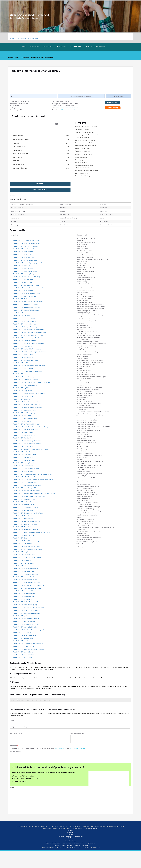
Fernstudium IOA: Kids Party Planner (24, 512)
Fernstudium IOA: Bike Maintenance (24, 303)
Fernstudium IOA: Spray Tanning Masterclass (26, 633)
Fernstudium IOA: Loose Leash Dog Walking (26, 518)
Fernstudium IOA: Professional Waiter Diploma (27, 595)
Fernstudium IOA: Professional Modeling (25, 592)
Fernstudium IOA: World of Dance (23, 667)
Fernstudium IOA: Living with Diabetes (25, 515)
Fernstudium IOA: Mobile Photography (25, 547)
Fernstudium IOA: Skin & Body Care (23, 612)
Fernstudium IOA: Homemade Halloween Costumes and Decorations (33, 484)
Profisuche (13, 39)
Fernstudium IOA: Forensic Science (23, 455)
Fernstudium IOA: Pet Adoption (22, 572)
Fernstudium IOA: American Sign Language (26, 263)
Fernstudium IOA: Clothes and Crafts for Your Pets (28, 340)
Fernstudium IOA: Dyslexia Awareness (24, 403)
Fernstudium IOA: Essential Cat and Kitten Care (27, 412)
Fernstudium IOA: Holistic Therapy (23, 475)
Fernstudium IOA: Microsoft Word (23, 538)
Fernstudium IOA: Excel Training (23, 423)
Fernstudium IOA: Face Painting (23, 429)
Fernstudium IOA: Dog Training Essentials (26, 392)
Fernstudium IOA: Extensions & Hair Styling (26, 426)
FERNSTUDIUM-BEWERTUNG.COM (30, 15)
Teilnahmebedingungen (63, 764)
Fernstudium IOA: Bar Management (24, 294)
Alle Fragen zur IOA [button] (46, 716)
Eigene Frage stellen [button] (32, 716)
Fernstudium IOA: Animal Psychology (24, 277)
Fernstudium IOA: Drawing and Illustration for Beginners (30, 400)
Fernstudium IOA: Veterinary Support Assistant (27, 650)
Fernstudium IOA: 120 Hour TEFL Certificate (26, 243)
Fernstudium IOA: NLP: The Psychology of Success (28, 561)
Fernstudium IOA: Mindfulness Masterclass (26, 541)
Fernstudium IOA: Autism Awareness (24, 283)
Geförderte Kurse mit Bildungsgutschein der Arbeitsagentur (70, 862)
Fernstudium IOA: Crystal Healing (23, 369)
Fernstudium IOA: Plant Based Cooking (25, 584)
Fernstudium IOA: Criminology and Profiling (26, 366)
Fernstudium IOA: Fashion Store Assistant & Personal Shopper (32, 435)
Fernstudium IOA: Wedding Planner (24, 653)
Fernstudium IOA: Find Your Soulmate (24, 443)
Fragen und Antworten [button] (17, 716)
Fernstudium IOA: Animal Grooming (24, 271)
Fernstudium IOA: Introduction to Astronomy (26, 501)
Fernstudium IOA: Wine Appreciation (24, 661)
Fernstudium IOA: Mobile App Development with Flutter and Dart (32, 544)
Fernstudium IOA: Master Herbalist (24, 529)
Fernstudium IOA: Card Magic (22, 320)
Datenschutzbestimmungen (80, 764)
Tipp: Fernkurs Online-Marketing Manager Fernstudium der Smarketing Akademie (71, 860)
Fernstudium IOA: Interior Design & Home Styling (28, 495)
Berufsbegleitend (49, 47)
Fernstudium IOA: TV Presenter (22, 647)
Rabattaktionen (101, 47)
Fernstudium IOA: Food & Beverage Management (28, 449)
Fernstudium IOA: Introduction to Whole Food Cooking (29, 506)
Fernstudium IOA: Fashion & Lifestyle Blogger (27, 432)
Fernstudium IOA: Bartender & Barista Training (27, 297)
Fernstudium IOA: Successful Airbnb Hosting (26, 638)
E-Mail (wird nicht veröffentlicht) (19, 743)
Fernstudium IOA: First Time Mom (23, 446)
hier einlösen (97, 845)
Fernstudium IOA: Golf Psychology (23, 466)
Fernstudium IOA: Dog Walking (22, 395)
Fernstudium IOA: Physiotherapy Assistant (26, 581)
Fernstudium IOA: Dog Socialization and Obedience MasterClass (32, 389)
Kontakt (70, 852)
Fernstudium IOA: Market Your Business (25, 526)
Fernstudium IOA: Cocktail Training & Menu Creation (29, 343)
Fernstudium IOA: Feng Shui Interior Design (26, 438)
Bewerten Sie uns (71, 858)
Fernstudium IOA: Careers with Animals (25, 329)
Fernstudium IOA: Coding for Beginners (25, 346)
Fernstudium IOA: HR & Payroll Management (26, 492)
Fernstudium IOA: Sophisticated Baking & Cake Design (29, 621)
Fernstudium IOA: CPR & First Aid (23, 352)
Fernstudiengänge (35, 47)
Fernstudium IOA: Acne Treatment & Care (25, 251)
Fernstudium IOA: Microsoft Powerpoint (25, 535)
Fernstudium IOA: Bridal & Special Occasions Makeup (29, 306)
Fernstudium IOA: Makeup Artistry (23, 521)
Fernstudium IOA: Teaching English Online (26, 641)
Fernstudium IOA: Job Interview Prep (24, 509)
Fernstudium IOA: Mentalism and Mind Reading (27, 532)
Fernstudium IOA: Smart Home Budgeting (25, 618)
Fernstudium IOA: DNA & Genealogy (24, 383)
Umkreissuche (22, 39)
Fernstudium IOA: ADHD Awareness (24, 254)
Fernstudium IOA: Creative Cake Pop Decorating (28, 355)
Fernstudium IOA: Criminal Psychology (25, 363)
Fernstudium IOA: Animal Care (22, 269)
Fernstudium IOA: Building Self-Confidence (26, 309)
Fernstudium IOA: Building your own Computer (27, 312)
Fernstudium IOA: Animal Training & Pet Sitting (27, 280)
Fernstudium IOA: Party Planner (23, 564)
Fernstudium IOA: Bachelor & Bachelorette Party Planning (30, 292)
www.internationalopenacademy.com (70, 110)
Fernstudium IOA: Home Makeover (23, 481)
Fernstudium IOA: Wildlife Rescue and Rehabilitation (29, 658)
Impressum (71, 847)
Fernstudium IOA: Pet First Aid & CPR (24, 575)
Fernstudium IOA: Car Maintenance (24, 317)
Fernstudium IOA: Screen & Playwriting (25, 610)
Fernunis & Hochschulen (23, 58)
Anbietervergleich (34, 39)
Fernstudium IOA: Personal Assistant (24, 567)
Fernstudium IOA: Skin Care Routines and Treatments (29, 615)
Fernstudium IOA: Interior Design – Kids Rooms (27, 498)
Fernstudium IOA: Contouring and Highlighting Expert (29, 349)
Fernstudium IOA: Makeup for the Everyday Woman (28, 524)
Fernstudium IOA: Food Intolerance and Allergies (28, 452)
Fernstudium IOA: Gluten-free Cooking (25, 463)
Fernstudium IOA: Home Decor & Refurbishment (27, 478)
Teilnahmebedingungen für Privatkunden (71, 854)
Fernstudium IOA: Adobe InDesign (23, 257)
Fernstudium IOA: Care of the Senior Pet (25, 326)
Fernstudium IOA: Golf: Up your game (24, 469)
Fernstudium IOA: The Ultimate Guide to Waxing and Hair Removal (33, 644)
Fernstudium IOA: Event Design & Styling (25, 418)
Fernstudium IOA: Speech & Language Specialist (27, 627)
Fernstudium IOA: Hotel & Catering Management (28, 486)
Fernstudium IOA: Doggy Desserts (23, 398)
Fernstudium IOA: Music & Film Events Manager (27, 552)
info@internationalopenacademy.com (68, 108)
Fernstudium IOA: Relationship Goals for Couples (28, 601)
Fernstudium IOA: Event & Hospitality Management (28, 415)
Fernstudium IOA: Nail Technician (23, 555)
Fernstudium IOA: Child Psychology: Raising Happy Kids (30, 335)
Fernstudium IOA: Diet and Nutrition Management (28, 378)
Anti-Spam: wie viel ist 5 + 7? (18, 768)
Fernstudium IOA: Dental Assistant (23, 375)
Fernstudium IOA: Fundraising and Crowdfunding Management (32, 458)
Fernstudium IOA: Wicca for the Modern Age (26, 655)
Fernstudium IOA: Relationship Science (25, 604)
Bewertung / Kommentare (78, 750)
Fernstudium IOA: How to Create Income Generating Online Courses (33, 489)
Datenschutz (14, 762)
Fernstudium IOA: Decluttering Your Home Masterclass (29, 372)
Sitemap (70, 856)
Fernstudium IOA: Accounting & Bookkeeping (26, 249)
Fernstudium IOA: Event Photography (24, 420)
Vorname (13, 736)
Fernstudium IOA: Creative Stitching (24, 360)
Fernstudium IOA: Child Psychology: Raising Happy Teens (30, 337)
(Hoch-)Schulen (62, 47)
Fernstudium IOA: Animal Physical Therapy (26, 274)
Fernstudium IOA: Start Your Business (24, 635)
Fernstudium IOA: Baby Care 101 (23, 286)
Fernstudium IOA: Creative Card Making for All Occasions (30, 357)
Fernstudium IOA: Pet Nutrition (22, 578)
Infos (24, 47)
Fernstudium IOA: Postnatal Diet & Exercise (26, 587)
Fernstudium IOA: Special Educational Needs (26, 624)
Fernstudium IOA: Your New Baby (23, 673)
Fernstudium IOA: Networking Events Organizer (27, 558)
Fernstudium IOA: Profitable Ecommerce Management (29, 598)
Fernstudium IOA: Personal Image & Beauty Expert (28, 569)
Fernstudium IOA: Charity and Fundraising (26, 332)
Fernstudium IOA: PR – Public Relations (25, 590)
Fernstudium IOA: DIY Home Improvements (26, 380)
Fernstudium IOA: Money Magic (23, 549)
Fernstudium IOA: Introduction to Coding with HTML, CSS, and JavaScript (35, 504)
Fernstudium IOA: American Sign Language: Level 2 (28, 266)
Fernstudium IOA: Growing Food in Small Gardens (28, 472)
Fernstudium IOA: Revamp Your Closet (24, 607)
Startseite (11, 58)
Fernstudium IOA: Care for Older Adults (25, 323)
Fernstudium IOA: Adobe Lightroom (24, 260)
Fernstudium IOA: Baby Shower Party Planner (27, 289)
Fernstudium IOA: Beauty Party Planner (25, 300)
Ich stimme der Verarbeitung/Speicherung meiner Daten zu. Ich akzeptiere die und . (49, 764)
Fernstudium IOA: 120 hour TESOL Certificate (27, 246)
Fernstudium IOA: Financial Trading (24, 441)
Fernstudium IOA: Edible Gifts (22, 406)
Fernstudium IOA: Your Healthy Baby (24, 670)
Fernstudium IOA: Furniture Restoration (25, 461)
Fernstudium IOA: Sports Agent (22, 630)
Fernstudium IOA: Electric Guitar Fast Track (26, 409)
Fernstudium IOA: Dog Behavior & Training (26, 386)
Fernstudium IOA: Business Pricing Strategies (27, 314)
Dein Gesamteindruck (16, 750)
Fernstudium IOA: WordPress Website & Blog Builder (29, 664)
